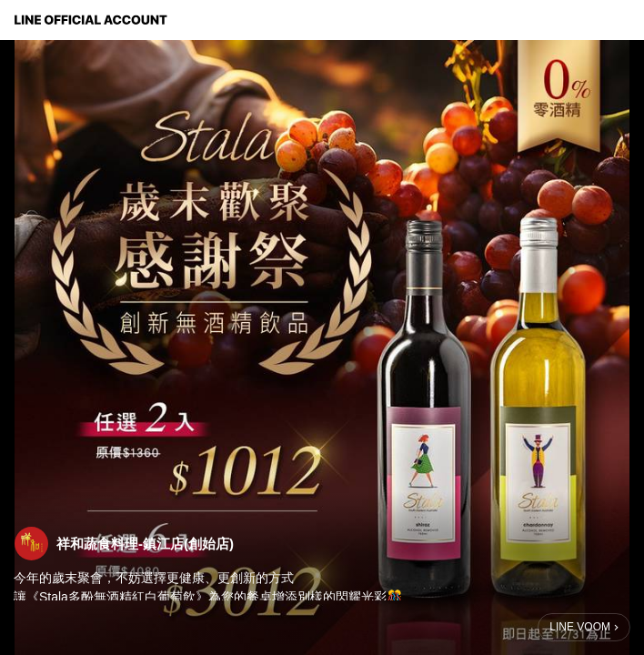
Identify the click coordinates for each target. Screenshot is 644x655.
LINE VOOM (580, 627)
